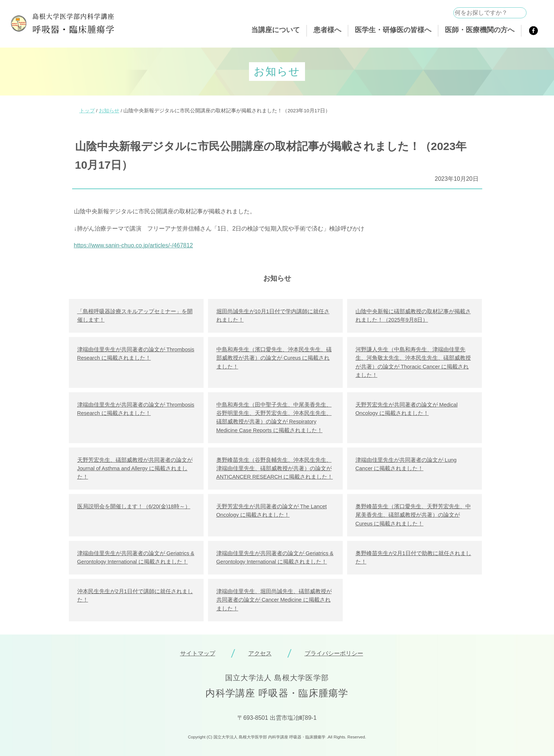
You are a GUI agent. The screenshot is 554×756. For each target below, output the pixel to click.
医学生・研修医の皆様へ (393, 30)
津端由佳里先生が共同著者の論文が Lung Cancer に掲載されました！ (406, 464)
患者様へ (327, 30)
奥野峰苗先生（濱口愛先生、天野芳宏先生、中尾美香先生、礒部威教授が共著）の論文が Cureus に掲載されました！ (413, 515)
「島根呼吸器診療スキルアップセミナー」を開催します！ (135, 316)
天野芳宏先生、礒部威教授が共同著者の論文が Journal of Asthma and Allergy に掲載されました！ (135, 468)
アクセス (260, 653)
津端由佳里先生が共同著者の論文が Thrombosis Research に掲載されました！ (136, 354)
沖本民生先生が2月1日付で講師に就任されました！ (135, 596)
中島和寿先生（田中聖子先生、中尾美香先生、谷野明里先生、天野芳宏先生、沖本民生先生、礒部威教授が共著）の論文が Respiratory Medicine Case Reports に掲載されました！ (274, 418)
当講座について (276, 30)
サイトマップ (198, 653)
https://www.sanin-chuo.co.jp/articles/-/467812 (134, 245)
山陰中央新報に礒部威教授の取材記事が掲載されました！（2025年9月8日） (413, 316)
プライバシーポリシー (334, 653)
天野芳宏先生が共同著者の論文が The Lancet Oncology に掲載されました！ (272, 511)
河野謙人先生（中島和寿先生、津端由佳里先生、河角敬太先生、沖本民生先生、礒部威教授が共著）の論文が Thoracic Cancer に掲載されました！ (413, 362)
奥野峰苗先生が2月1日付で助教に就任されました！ (413, 557)
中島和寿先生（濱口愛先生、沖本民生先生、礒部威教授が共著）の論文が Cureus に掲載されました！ (274, 358)
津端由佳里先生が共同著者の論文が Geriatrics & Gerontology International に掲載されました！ (136, 557)
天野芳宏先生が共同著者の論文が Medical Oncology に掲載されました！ (407, 409)
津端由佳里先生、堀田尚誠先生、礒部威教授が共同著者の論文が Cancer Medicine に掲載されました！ (274, 600)
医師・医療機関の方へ (480, 30)
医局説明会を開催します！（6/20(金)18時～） (134, 506)
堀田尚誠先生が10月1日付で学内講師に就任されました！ (273, 316)
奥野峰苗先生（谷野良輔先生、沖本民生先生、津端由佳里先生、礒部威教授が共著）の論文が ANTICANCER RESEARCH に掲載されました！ (275, 468)
